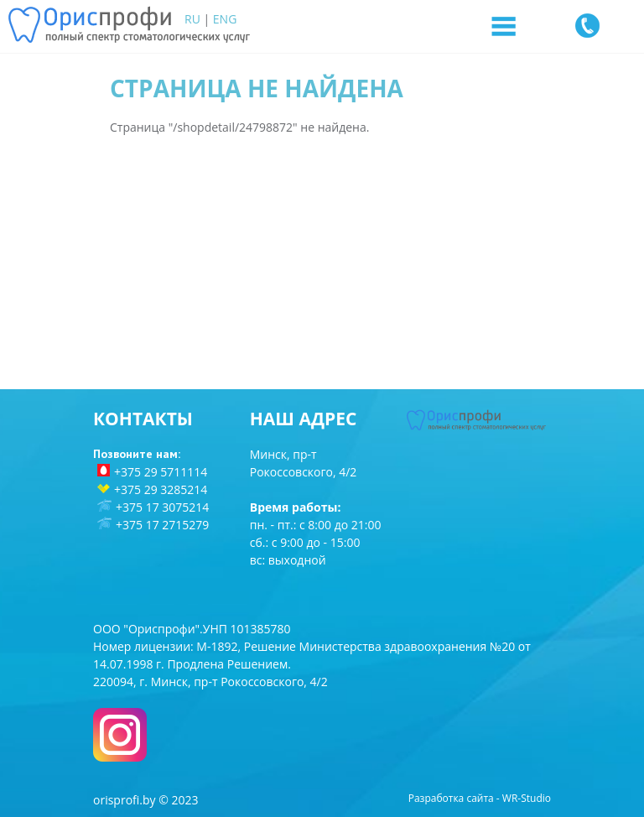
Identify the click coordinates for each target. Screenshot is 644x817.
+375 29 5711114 (161, 472)
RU (192, 19)
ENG (225, 19)
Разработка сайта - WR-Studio (480, 798)
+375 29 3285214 (161, 489)
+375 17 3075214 (162, 507)
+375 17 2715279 (162, 525)
